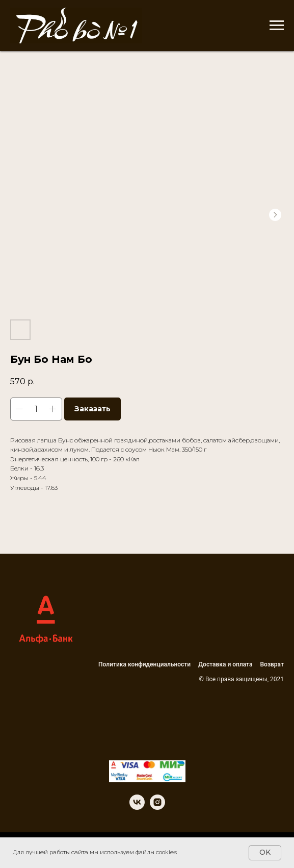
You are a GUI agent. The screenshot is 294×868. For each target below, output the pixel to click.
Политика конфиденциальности (144, 664)
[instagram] (157, 807)
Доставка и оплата (225, 664)
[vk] (137, 807)
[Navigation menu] (277, 26)
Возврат (272, 664)
